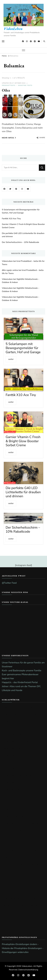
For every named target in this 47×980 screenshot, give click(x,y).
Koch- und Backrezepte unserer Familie (22, 670)
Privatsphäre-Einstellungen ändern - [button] (20, 944)
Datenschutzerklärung (28, 970)
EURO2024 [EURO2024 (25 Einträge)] (9, 864)
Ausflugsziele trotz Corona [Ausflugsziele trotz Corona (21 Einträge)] (20, 783)
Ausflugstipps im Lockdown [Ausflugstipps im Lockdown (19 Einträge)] (20, 762)
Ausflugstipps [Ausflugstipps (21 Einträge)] (12, 749)
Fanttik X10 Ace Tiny (11, 219)
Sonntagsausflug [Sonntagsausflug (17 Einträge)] (32, 905)
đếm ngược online (10, 270)
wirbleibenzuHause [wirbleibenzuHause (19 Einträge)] (15, 919)
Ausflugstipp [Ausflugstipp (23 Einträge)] (12, 728)
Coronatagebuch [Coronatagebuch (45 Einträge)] (14, 837)
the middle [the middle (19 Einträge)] (10, 912)
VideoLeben (13, 29)
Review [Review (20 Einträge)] (37, 899)
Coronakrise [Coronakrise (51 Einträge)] (32, 824)
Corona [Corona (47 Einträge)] (29, 789)
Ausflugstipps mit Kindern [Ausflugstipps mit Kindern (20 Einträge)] (19, 769)
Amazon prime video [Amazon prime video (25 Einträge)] (15, 714)
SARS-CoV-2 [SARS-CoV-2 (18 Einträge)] (10, 905)
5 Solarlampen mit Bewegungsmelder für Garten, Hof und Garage (21, 211)
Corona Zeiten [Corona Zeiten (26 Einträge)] (32, 844)
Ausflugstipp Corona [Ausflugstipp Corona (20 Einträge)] (16, 742)
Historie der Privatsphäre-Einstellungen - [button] (23, 948)
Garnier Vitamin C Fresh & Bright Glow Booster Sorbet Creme (23, 226)
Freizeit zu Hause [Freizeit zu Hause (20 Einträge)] (14, 871)
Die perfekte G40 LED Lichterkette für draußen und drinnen (23, 235)
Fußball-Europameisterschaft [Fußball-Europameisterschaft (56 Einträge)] (22, 878)
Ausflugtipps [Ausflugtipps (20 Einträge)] (12, 789)
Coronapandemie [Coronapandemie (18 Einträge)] (14, 830)
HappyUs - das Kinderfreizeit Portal (20, 682)
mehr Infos (9, 138)
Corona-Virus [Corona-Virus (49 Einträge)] (12, 803)
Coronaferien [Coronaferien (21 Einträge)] (12, 824)
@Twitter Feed (9, 583)
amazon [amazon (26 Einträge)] (9, 708)
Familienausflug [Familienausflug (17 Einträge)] (29, 864)
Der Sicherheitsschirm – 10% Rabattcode (20, 242)
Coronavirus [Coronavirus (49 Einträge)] (11, 844)
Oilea (6, 90)
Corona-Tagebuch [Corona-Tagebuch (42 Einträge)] (14, 796)
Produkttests (9, 85)
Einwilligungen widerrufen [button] (15, 952)
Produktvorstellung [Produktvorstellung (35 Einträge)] (16, 899)
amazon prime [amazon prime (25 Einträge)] (26, 708)
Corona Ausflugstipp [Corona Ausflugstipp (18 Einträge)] (16, 817)
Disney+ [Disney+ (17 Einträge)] (24, 851)
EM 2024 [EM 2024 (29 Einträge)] (38, 851)
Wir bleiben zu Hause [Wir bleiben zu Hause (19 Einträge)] (16, 926)
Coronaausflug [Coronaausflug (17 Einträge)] (13, 810)
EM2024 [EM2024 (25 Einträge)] (8, 858)
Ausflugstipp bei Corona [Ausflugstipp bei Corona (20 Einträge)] (18, 735)
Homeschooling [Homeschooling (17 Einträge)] (13, 892)
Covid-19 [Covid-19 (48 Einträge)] (9, 851)
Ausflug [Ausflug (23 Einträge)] (37, 714)
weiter (11, 359)
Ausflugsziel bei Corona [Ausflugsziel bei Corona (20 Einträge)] (18, 776)
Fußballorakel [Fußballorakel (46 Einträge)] (13, 885)
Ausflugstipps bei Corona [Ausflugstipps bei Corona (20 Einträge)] (19, 755)
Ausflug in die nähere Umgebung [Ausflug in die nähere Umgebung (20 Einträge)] (22, 721)
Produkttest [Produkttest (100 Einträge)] (35, 892)
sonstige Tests (25, 85)
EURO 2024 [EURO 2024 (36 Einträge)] (23, 858)
